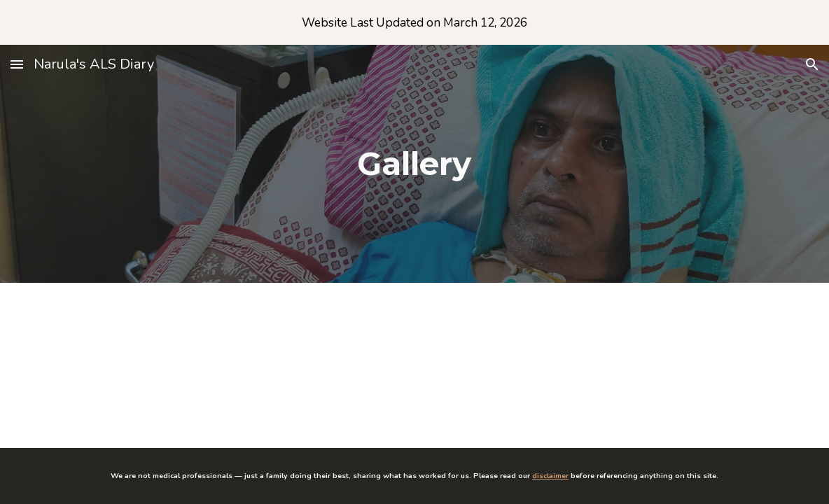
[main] (415, 164)
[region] (415, 22)
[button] (17, 64)
